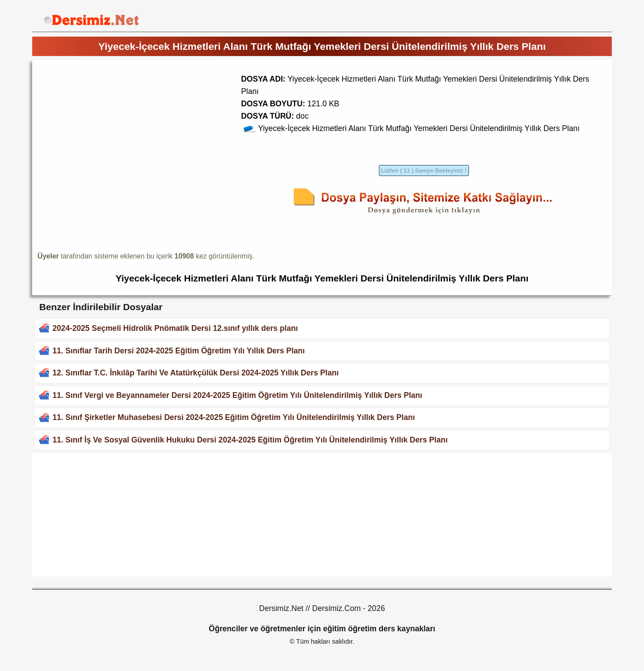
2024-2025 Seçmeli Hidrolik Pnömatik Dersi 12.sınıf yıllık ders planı (175, 328)
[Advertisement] (112, 127)
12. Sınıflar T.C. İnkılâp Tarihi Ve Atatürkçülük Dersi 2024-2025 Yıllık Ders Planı (196, 373)
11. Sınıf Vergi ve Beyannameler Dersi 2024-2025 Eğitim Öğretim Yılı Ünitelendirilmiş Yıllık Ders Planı (237, 395)
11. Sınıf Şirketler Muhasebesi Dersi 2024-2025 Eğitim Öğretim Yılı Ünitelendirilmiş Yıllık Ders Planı (234, 417)
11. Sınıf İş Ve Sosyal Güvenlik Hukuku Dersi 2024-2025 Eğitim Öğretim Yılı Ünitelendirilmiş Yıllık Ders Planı (250, 440)
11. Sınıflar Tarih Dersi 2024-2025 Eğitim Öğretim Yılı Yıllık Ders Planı (179, 351)
